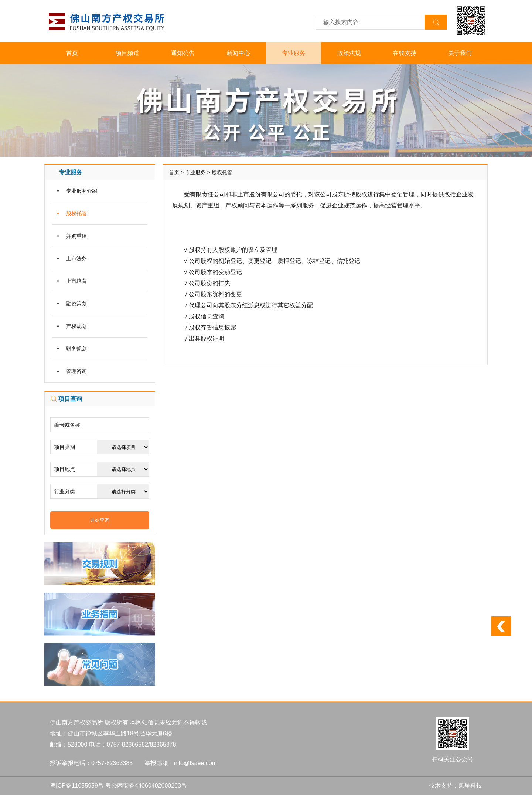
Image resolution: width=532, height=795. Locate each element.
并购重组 (76, 236)
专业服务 (294, 53)
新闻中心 (238, 53)
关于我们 (460, 53)
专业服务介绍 (82, 191)
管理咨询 (76, 371)
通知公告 (183, 53)
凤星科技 (470, 786)
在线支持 (405, 53)
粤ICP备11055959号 (77, 786)
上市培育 (76, 281)
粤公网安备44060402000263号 (146, 786)
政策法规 (349, 53)
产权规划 (76, 326)
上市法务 (76, 258)
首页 (72, 53)
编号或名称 (67, 425)
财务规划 (76, 349)
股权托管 (76, 213)
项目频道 (127, 53)
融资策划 (76, 304)
